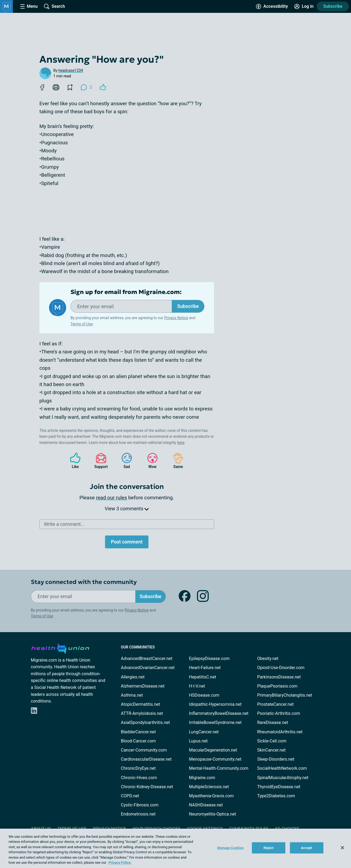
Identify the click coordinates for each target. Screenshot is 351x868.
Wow (150, 461)
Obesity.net (268, 658)
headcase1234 (71, 70)
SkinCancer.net (271, 750)
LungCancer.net (204, 732)
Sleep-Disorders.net (276, 759)
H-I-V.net (197, 686)
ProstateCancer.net (275, 704)
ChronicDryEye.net (138, 768)
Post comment (127, 542)
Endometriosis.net (138, 814)
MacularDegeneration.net (213, 750)
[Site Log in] (304, 6)
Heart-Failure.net (205, 668)
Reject (268, 848)
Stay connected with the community (84, 582)
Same (175, 461)
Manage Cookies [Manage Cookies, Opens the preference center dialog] (231, 848)
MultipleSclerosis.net (209, 787)
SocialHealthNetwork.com (282, 768)
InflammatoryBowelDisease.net (219, 713)
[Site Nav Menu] (29, 6)
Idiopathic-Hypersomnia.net (215, 704)
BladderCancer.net (138, 732)
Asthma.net (132, 695)
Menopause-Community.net (215, 759)
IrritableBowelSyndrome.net (215, 722)
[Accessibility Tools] (272, 6)
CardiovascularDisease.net (146, 759)
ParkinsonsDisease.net (279, 677)
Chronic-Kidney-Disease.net (147, 787)
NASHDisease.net (206, 805)
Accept (307, 848)
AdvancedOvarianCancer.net (148, 668)
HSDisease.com (204, 695)
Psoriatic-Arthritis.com (279, 713)
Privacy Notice (176, 318)
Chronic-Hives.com (139, 778)
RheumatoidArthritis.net (280, 732)
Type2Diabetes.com (276, 796)
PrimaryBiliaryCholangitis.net (285, 695)
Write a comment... (64, 524)
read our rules (111, 498)
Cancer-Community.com (144, 750)
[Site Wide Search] (54, 6)
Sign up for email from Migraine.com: (126, 292)
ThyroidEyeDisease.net (279, 787)
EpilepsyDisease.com (209, 658)
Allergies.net (133, 677)
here (181, 443)
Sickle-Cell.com (272, 741)
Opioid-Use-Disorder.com (281, 668)
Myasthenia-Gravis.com (211, 796)
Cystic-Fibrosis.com (140, 805)
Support (99, 461)
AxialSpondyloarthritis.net (145, 722)
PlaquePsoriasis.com (277, 686)
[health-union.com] (60, 648)
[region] (175, 848)
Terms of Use (82, 324)
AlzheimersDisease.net (143, 686)
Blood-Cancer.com (138, 741)
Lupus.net (198, 741)
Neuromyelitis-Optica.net (212, 814)
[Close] (342, 848)
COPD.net (130, 796)
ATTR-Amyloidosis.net (142, 713)
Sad (124, 461)
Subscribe (333, 6)
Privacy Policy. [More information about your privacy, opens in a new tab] (120, 863)
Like (73, 461)
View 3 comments (127, 509)
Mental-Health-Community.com (219, 768)
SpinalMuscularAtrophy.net (283, 778)
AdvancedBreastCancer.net (147, 658)
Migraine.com (202, 778)
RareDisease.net (273, 722)
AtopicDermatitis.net (140, 704)
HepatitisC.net (202, 677)
